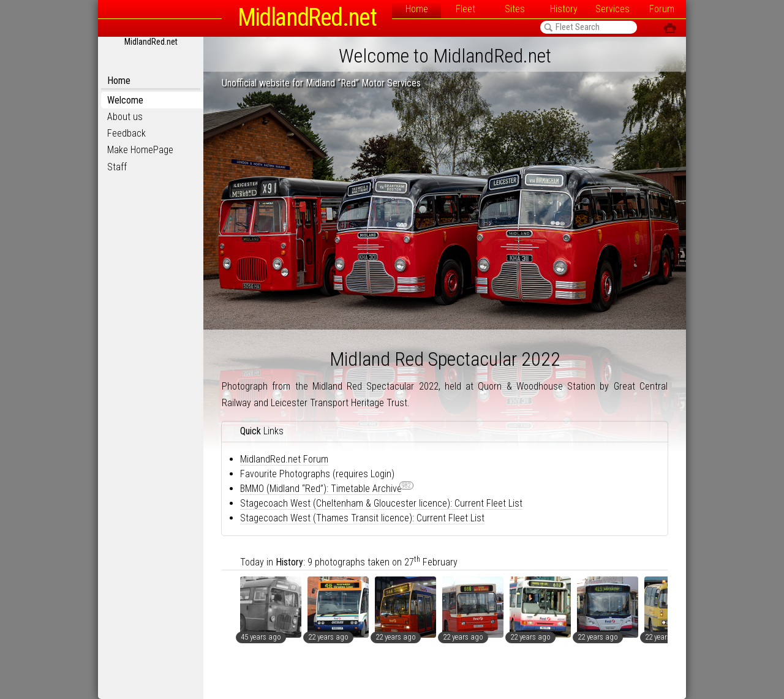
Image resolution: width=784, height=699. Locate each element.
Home (417, 9)
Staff (117, 167)
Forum (662, 9)
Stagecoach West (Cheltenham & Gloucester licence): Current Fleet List (381, 503)
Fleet (466, 9)
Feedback (126, 133)
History (564, 9)
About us (125, 117)
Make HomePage (140, 150)
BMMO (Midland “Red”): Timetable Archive (321, 489)
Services (612, 9)
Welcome (125, 100)
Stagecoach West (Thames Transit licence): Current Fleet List (362, 518)
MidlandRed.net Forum (284, 459)
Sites (515, 9)
